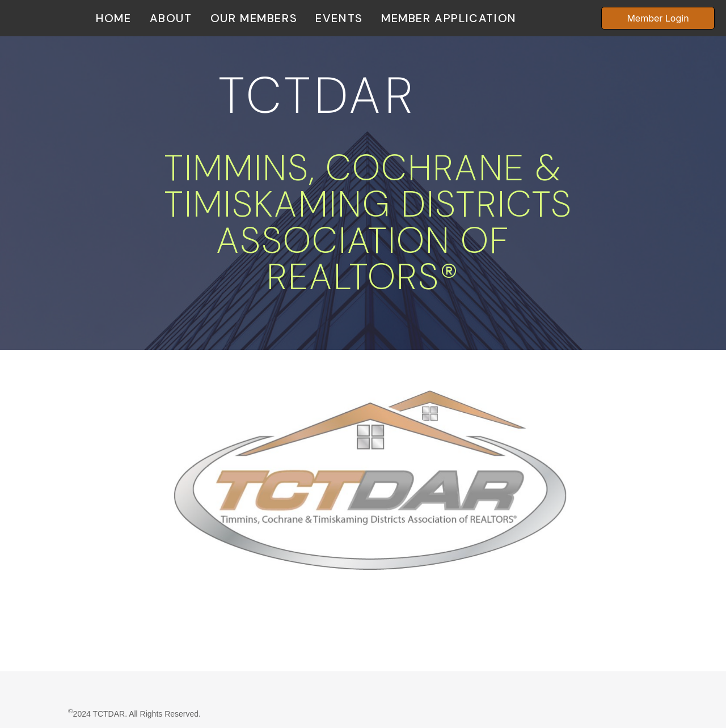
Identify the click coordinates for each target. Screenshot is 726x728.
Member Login (658, 18)
